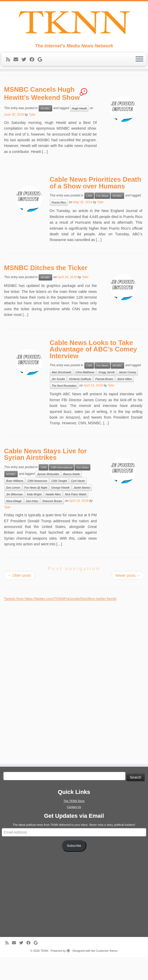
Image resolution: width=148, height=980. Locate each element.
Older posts (19, 598)
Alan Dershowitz (62, 395)
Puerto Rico (59, 225)
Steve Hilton (125, 402)
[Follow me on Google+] (42, 63)
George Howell (60, 510)
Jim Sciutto (58, 402)
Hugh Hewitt (79, 131)
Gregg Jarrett (106, 395)
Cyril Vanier (78, 504)
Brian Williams (15, 504)
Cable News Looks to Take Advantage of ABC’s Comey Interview (93, 372)
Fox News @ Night (36, 510)
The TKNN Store (74, 824)
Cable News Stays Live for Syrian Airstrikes (46, 477)
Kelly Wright (34, 517)
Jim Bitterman (15, 517)
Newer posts (128, 598)
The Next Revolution (64, 409)
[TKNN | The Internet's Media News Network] (74, 24)
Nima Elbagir (14, 524)
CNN (89, 219)
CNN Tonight (59, 504)
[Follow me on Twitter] (26, 63)
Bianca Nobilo (72, 497)
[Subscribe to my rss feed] (10, 63)
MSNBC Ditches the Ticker (46, 291)
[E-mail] (18, 63)
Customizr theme (107, 974)
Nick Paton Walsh (76, 517)
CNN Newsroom (37, 504)
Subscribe (74, 869)
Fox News (102, 219)
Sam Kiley (32, 524)
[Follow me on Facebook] (34, 63)
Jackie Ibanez (82, 510)
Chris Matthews (85, 395)
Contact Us (74, 830)
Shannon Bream (52, 524)
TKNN (44, 974)
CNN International (61, 490)
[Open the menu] (139, 62)
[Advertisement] (43, 702)
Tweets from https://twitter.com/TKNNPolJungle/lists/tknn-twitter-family (60, 622)
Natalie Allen (53, 517)
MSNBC (45, 131)
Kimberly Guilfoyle (80, 402)
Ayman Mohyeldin (48, 497)
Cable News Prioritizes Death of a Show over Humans (95, 206)
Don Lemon (13, 510)
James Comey (127, 395)
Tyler (32, 138)
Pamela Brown (104, 402)
